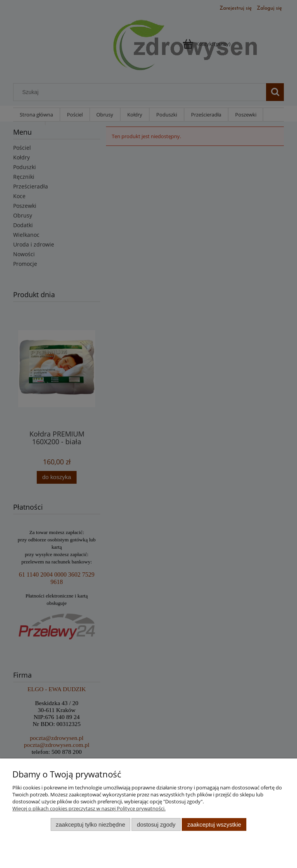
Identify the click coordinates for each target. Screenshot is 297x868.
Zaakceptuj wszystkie (214, 824)
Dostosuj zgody (156, 824)
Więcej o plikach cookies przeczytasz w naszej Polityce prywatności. (89, 808)
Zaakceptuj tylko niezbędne (90, 824)
